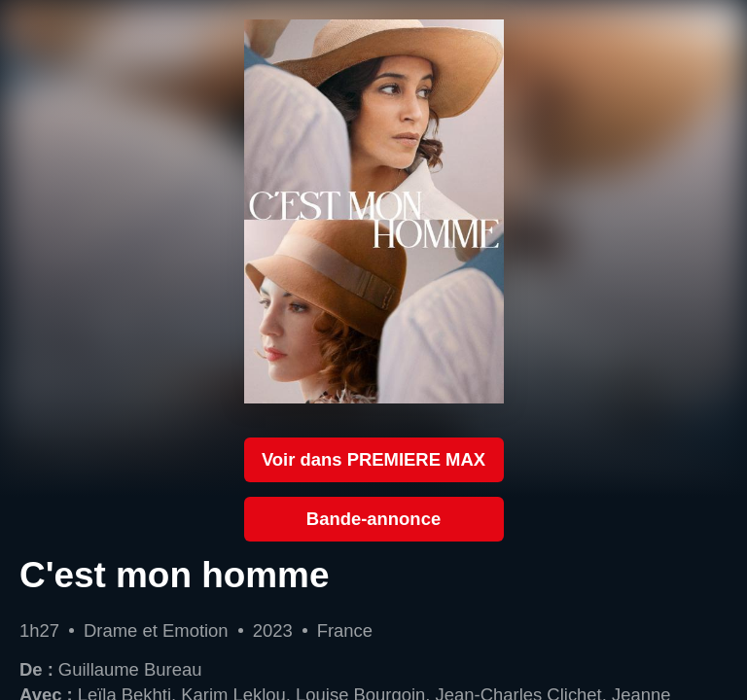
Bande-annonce (373, 519)
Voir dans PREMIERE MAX (373, 459)
